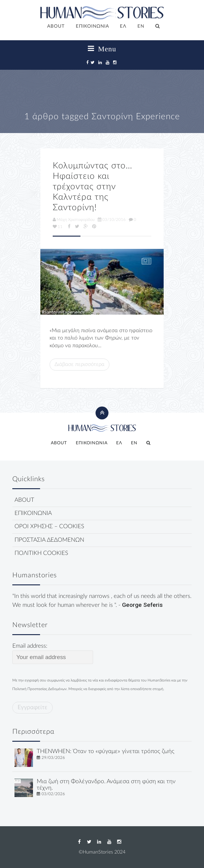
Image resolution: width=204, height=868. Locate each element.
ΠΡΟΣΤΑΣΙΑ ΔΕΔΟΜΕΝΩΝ (49, 540)
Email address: (53, 654)
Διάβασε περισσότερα (80, 364)
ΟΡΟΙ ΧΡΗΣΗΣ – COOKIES (49, 526)
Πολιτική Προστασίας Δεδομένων (39, 689)
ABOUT (56, 26)
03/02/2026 (53, 794)
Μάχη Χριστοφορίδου (74, 220)
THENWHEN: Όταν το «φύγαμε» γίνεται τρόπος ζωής (106, 751)
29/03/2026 (53, 758)
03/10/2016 (112, 220)
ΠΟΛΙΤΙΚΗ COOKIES (41, 553)
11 (58, 227)
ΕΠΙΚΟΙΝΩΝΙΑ (92, 26)
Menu (102, 49)
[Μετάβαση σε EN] (141, 27)
